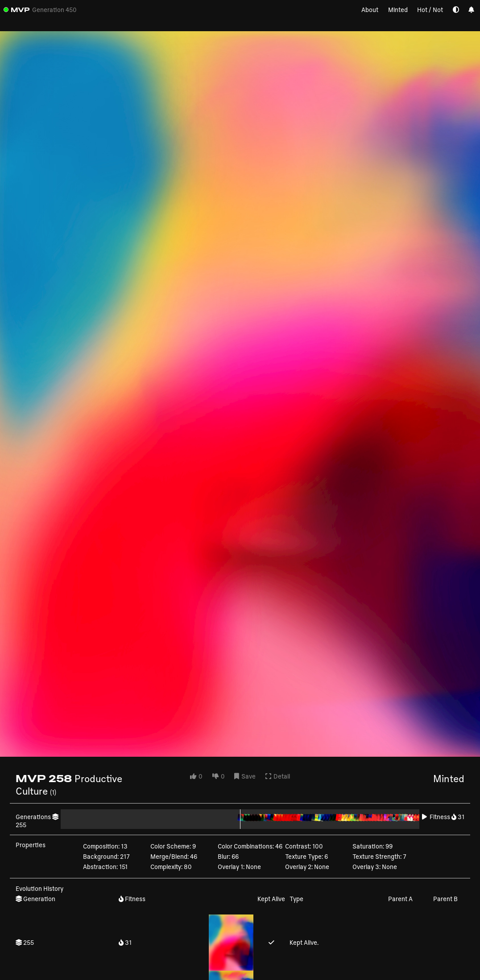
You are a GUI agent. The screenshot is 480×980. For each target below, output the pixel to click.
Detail (278, 776)
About (370, 10)
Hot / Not (430, 10)
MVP (20, 10)
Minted (398, 10)
